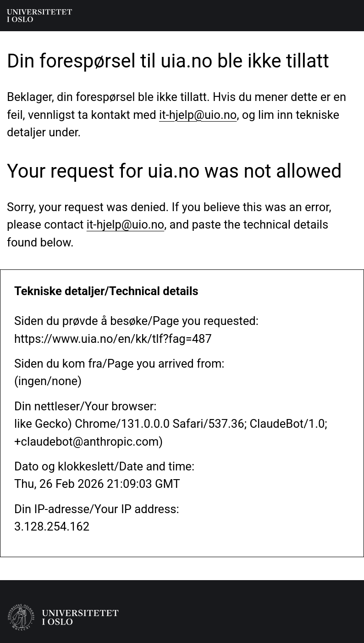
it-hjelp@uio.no (198, 115)
